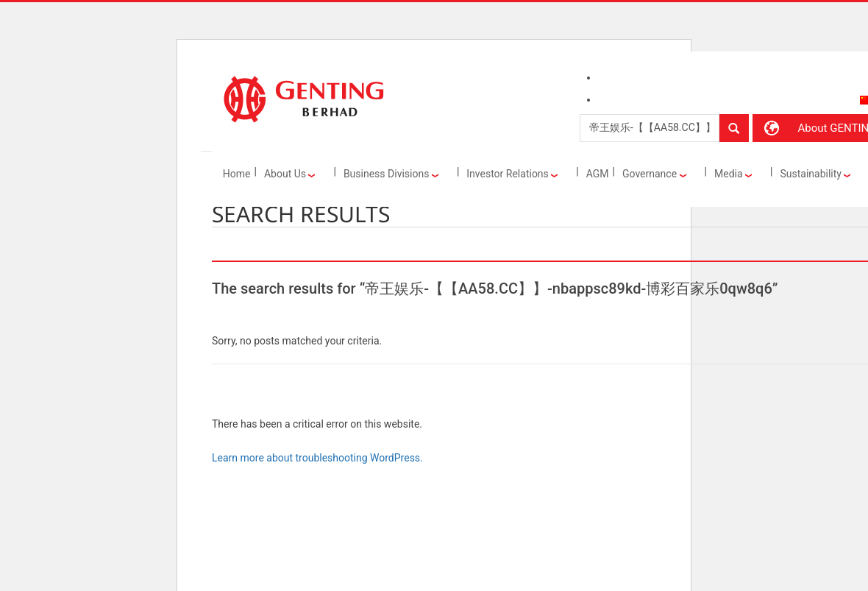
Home (237, 174)
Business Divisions (391, 174)
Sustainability (815, 174)
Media (733, 174)
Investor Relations (512, 174)
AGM (598, 174)
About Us (290, 174)
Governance (654, 174)
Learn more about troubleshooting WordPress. (317, 458)
